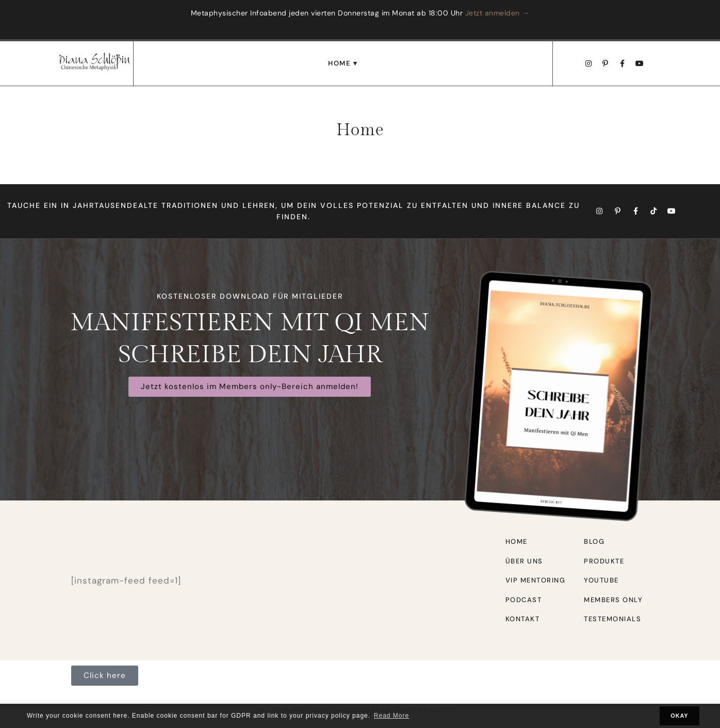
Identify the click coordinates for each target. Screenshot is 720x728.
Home (339, 63)
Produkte (604, 561)
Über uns (524, 561)
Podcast (524, 600)
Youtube (601, 580)
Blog (594, 541)
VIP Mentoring (536, 580)
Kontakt (523, 619)
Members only (613, 600)
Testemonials (612, 619)
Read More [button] (391, 716)
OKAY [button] (679, 716)
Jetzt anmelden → (497, 13)
